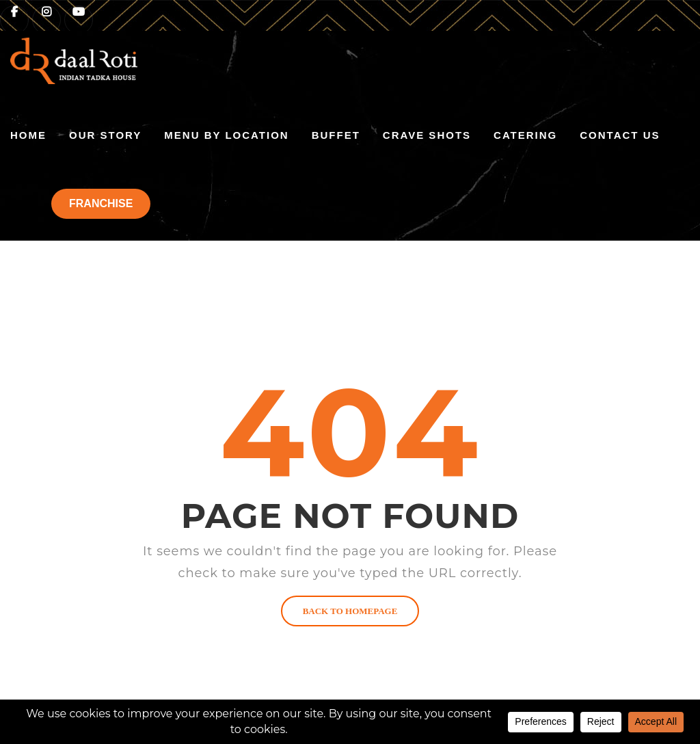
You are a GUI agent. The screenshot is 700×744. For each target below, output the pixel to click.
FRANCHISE (101, 203)
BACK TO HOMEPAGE (350, 611)
